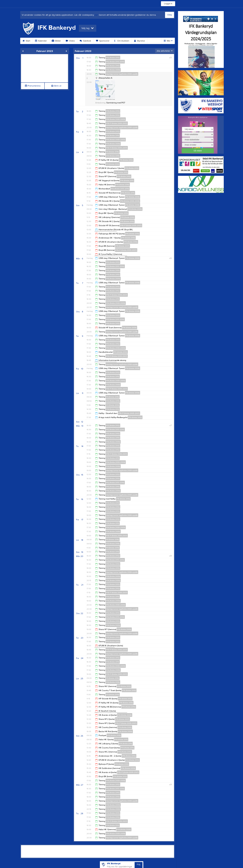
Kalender (41, 41)
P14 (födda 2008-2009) (116, 119)
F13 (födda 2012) (113, 131)
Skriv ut (56, 86)
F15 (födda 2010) (113, 111)
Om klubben (122, 41)
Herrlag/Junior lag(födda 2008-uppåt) (122, 74)
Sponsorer (103, 41)
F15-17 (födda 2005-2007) (117, 123)
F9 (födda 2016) (113, 152)
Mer (168, 41)
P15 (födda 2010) (113, 66)
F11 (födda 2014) (113, 164)
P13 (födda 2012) (113, 115)
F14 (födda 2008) (113, 144)
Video (70, 41)
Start (26, 41)
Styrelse (139, 41)
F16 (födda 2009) (113, 70)
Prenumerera (33, 86)
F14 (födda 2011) (113, 136)
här (96, 15)
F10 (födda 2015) (113, 156)
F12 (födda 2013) (113, 58)
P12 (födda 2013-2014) (115, 62)
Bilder (56, 41)
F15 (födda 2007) (123, 246)
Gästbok (85, 41)
